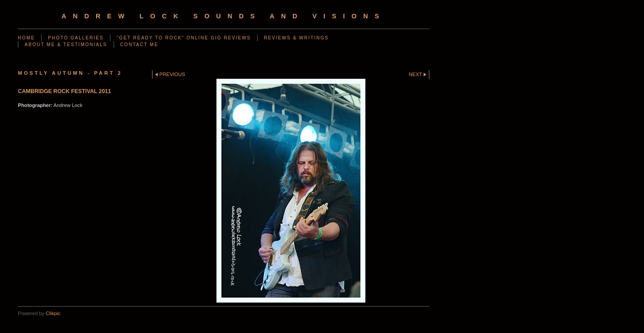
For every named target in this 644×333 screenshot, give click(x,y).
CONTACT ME (140, 45)
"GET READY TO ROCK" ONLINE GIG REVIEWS (184, 38)
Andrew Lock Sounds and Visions (223, 16)
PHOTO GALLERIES (76, 38)
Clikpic (53, 313)
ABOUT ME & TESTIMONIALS (66, 45)
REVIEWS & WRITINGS (296, 38)
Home (26, 38)
